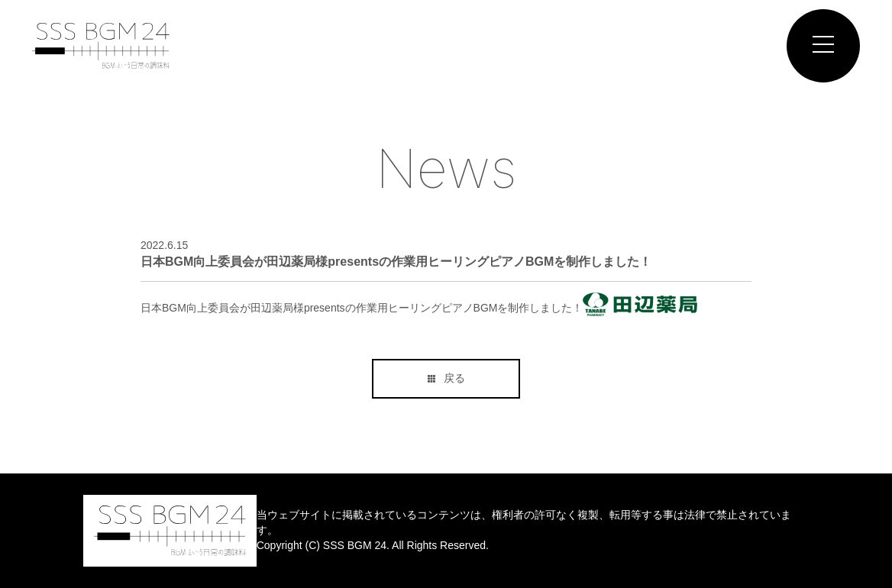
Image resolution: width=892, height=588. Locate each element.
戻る (446, 378)
